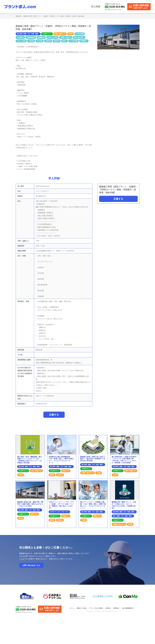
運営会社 (117, 609)
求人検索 (96, 7)
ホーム (72, 609)
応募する (118, 199)
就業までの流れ (82, 609)
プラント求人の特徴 (96, 609)
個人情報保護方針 (128, 609)
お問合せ (108, 609)
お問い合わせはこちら (31, 566)
